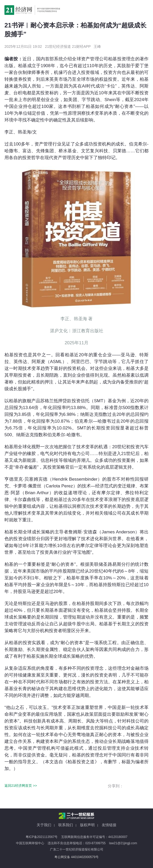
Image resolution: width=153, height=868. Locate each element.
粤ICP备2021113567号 (42, 837)
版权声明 (87, 825)
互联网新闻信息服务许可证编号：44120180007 (94, 837)
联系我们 (66, 825)
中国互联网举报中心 (30, 843)
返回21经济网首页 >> (21, 786)
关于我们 (44, 825)
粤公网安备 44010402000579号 (76, 857)
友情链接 (109, 825)
